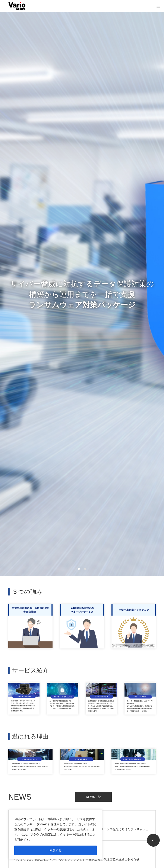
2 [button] (85, 569)
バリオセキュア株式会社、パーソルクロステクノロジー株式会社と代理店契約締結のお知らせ (77, 859)
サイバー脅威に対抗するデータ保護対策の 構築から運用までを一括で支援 (82, 294)
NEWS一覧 (94, 797)
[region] (56, 834)
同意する (56, 850)
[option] (82, 294)
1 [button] (79, 569)
